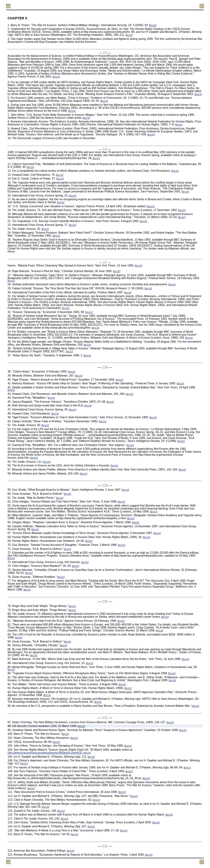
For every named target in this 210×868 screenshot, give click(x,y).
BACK (153, 25)
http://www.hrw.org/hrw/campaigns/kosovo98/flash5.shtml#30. (45, 753)
